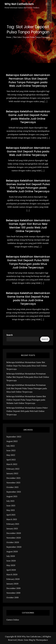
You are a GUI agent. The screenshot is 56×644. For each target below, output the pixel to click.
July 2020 (11, 556)
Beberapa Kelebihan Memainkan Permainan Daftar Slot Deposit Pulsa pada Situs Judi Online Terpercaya (28, 377)
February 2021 (13, 524)
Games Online (13, 620)
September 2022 (14, 437)
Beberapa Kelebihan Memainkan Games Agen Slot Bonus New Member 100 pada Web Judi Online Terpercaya (28, 226)
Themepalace (42, 640)
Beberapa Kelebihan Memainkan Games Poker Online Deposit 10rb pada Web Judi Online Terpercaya (27, 411)
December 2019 (13, 588)
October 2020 (13, 542)
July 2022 (11, 446)
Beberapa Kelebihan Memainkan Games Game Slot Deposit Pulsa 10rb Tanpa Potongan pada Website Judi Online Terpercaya (28, 186)
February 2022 (13, 469)
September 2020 (14, 547)
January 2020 (12, 584)
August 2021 (12, 496)
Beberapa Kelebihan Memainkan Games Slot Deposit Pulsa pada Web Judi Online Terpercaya (28, 151)
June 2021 (11, 506)
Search (10, 335)
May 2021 (11, 510)
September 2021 (14, 492)
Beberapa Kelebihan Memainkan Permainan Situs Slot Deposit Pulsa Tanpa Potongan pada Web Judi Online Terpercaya (28, 80)
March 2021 (12, 519)
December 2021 (13, 478)
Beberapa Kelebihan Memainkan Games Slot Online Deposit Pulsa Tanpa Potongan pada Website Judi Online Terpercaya (26, 400)
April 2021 (11, 515)
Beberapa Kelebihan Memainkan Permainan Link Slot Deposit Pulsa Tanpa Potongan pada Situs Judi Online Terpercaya (27, 388)
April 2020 (11, 570)
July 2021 (10, 501)
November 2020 (14, 538)
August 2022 (12, 441)
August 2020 (12, 551)
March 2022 (12, 464)
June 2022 (11, 450)
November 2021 (13, 483)
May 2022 (11, 455)
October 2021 (12, 487)
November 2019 (13, 593)
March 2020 (12, 574)
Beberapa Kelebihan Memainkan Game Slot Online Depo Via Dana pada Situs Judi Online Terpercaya (27, 366)
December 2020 (14, 533)
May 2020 (11, 565)
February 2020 (13, 579)
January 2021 (12, 529)
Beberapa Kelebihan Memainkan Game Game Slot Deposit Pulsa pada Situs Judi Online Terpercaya (28, 298)
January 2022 (12, 473)
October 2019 (12, 597)
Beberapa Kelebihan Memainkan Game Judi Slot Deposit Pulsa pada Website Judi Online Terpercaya (28, 117)
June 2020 (11, 561)
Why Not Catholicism (19, 4)
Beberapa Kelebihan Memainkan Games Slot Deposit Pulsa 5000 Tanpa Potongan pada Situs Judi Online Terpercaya (28, 262)
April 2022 (11, 460)
